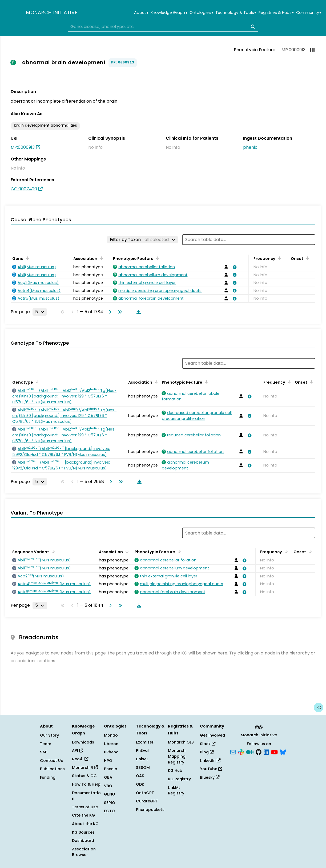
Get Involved (212, 735)
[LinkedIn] (266, 752)
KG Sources (83, 832)
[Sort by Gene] (27, 258)
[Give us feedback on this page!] (319, 708)
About (141, 13)
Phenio (111, 769)
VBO (108, 786)
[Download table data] (138, 312)
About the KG (85, 824)
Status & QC (84, 776)
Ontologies (201, 13)
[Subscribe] (233, 752)
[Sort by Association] (100, 258)
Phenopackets (150, 810)
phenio (250, 147)
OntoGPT (145, 793)
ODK (140, 784)
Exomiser (145, 742)
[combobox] (163, 27)
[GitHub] (259, 752)
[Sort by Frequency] (279, 258)
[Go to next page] (109, 312)
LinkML (142, 759)
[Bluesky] (283, 752)
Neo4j (80, 759)
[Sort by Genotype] (36, 382)
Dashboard (83, 841)
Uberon (111, 744)
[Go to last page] (119, 312)
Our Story (49, 735)
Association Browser (84, 852)
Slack (208, 744)
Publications (52, 769)
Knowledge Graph (169, 13)
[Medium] (250, 752)
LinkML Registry (176, 790)
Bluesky (210, 777)
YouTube (211, 769)
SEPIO (110, 803)
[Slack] (241, 752)
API (77, 750)
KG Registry (179, 779)
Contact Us (51, 761)
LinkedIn (210, 761)
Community (309, 13)
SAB (44, 752)
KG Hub (175, 770)
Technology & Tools (236, 13)
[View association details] (234, 267)
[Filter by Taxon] (142, 240)
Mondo (111, 735)
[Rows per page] (40, 312)
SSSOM (143, 767)
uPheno (111, 752)
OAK (140, 776)
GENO (110, 794)
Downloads (83, 742)
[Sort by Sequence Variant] (52, 551)
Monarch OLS (181, 742)
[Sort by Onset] (307, 258)
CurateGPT (147, 801)
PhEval (142, 750)
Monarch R (85, 767)
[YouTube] (274, 752)
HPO (108, 761)
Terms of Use (85, 807)
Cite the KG (83, 815)
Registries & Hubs (276, 13)
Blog (207, 752)
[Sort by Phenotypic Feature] (157, 258)
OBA (108, 777)
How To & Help (86, 784)
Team (46, 744)
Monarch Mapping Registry (177, 756)
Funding (48, 777)
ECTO (109, 811)
